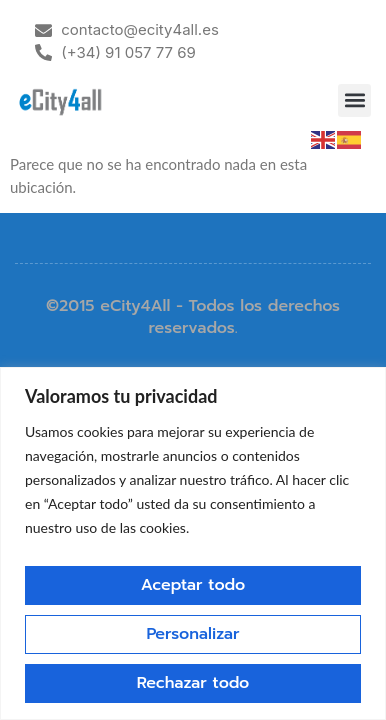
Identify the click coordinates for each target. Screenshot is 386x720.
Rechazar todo (193, 683)
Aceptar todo (193, 585)
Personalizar (192, 634)
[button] (354, 100)
